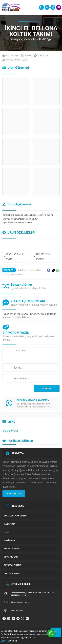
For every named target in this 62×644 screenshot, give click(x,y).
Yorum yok (43, 55)
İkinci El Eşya (45, 39)
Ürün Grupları (30, 39)
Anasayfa (16, 39)
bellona (33, 270)
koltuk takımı (24, 270)
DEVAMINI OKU (14, 494)
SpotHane (5, 641)
